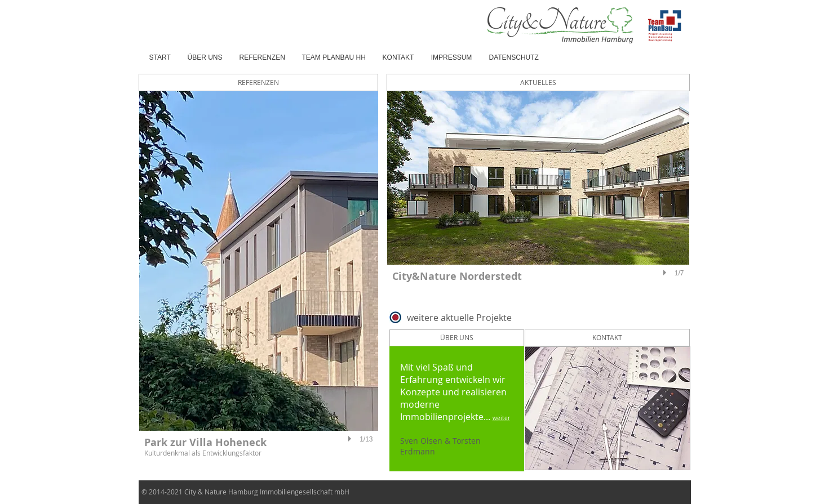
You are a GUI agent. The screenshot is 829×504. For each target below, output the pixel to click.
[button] (259, 280)
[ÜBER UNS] (457, 338)
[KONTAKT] (607, 338)
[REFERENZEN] (258, 82)
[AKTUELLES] (538, 82)
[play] (351, 439)
